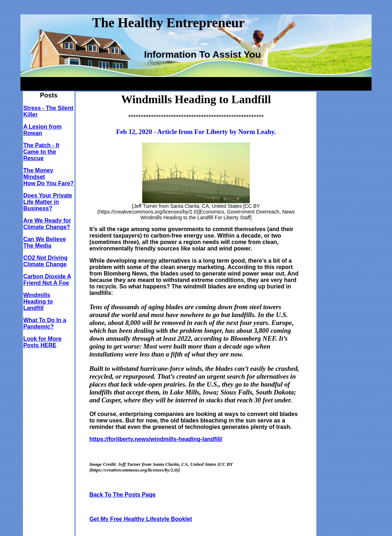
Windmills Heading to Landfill (38, 301)
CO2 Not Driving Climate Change (46, 261)
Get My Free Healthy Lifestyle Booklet (140, 519)
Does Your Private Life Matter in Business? (48, 202)
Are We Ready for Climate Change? (47, 224)
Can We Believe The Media (45, 242)
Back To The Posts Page (122, 495)
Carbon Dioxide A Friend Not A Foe (47, 280)
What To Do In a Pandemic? (45, 323)
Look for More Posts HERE (42, 342)
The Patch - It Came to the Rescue (41, 152)
